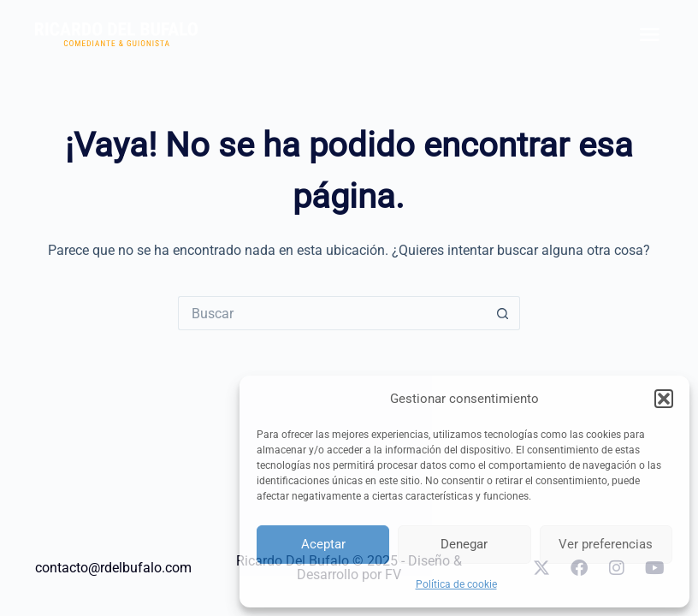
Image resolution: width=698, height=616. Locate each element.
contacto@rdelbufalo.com (113, 568)
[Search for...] (332, 313)
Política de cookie (456, 584)
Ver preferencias (606, 544)
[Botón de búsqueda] (503, 313)
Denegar (464, 544)
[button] (664, 399)
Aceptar (323, 544)
